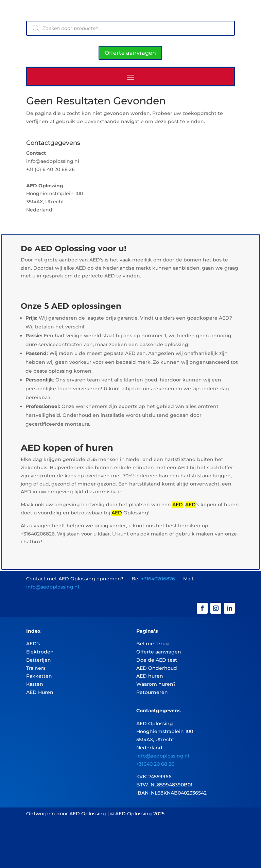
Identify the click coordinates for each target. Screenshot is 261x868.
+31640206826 (158, 579)
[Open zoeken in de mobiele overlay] (130, 28)
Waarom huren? (156, 684)
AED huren (150, 676)
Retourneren (152, 692)
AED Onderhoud (157, 668)
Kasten (35, 684)
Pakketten (39, 676)
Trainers (36, 668)
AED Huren (40, 692)
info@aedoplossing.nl (53, 587)
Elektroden (40, 652)
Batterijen (39, 660)
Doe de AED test (157, 660)
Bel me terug (153, 644)
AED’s (33, 644)
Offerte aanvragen (130, 53)
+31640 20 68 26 (155, 764)
